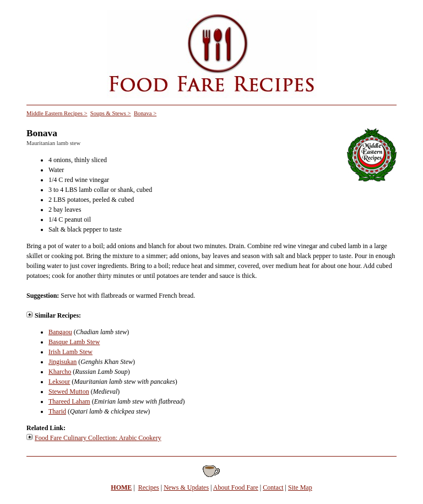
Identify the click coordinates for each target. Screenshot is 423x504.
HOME (121, 487)
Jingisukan (63, 362)
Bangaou (60, 332)
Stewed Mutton (69, 392)
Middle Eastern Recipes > (57, 113)
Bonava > (145, 113)
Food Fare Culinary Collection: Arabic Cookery (98, 438)
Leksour (59, 382)
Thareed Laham (69, 401)
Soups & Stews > (111, 113)
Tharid (57, 411)
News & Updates (186, 487)
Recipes (149, 487)
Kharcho (60, 372)
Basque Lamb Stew (74, 342)
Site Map (300, 487)
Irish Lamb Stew (70, 352)
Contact (273, 487)
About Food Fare (236, 487)
